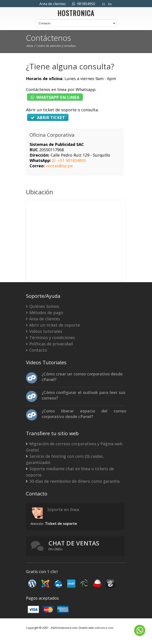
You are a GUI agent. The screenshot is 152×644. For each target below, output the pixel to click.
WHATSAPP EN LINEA (55, 97)
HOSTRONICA (76, 14)
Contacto (36, 350)
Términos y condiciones (50, 338)
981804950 (84, 4)
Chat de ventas (74, 545)
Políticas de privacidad (49, 344)
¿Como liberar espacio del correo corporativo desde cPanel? (84, 414)
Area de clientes (53, 4)
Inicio (30, 46)
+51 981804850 (69, 160)
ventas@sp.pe (59, 166)
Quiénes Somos (43, 306)
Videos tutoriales (44, 331)
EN (110, 4)
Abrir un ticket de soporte (53, 325)
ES (104, 4)
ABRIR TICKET (48, 118)
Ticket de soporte (61, 524)
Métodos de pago (45, 313)
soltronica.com (104, 628)
